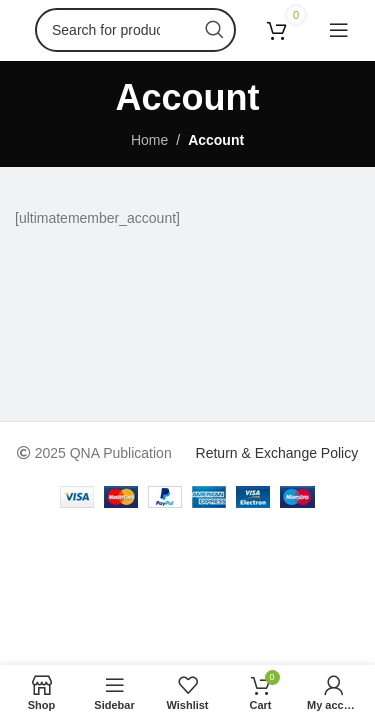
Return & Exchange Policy (277, 453)
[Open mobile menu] (339, 30)
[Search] (135, 30)
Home (149, 140)
